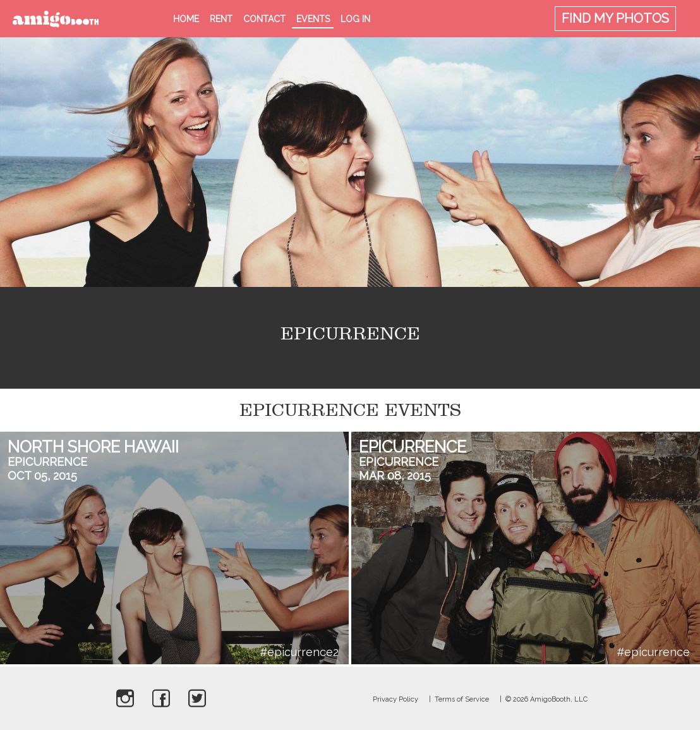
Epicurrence (47, 462)
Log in (355, 19)
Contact (264, 19)
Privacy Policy (395, 699)
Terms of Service (462, 699)
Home (186, 19)
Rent (221, 19)
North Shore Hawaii (93, 447)
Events (313, 19)
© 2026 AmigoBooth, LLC (546, 699)
